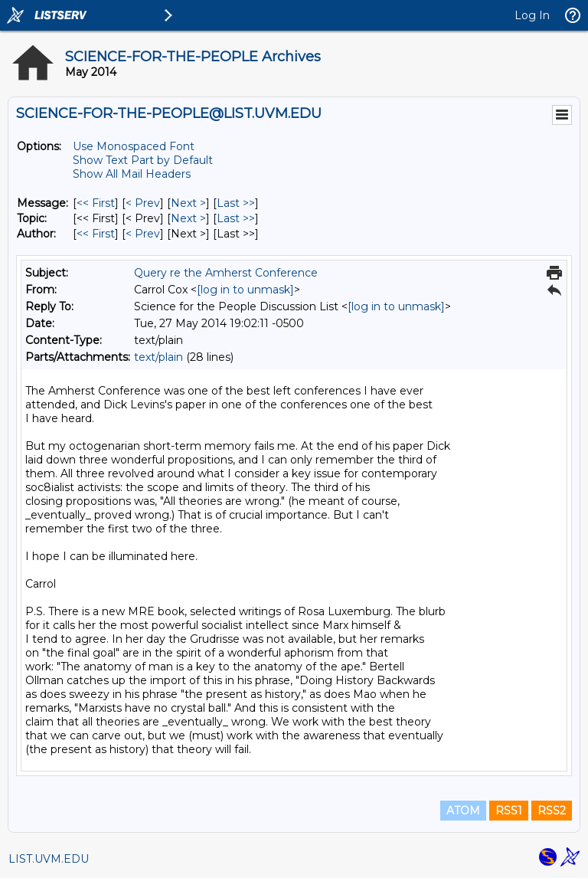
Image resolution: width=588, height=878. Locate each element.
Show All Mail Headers (132, 174)
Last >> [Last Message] (236, 203)
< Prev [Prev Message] (143, 203)
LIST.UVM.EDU (49, 859)
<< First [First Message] (96, 203)
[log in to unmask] (245, 290)
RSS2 (552, 811)
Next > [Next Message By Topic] (188, 218)
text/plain (158, 357)
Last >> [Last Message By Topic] (236, 218)
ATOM (463, 811)
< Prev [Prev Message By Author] (143, 234)
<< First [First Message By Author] (96, 234)
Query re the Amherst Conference (226, 273)
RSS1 (509, 811)
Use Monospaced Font (134, 146)
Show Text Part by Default (143, 160)
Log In (532, 15)
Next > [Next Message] (188, 203)
